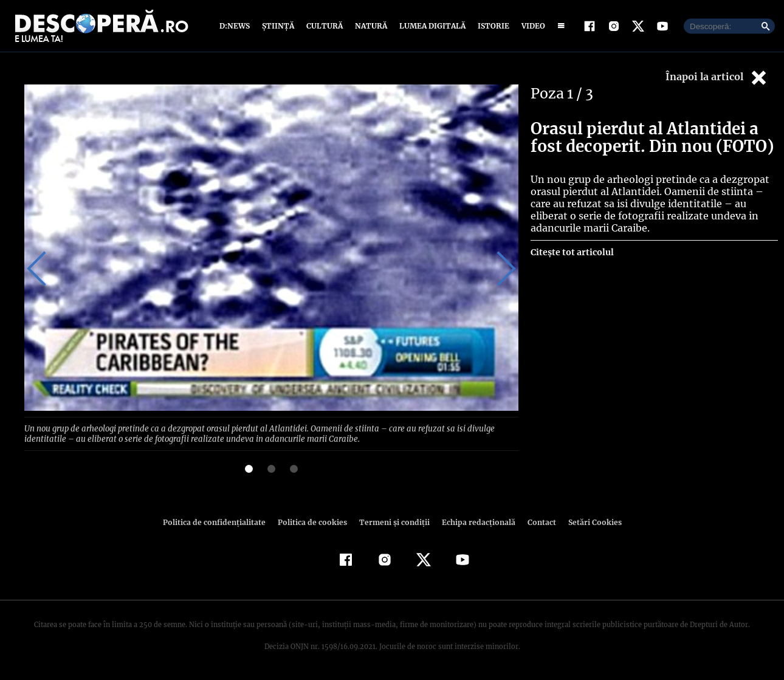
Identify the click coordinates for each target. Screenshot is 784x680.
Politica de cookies (314, 521)
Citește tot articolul (572, 252)
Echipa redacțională (475, 521)
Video (531, 26)
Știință (279, 26)
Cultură (324, 26)
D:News (236, 26)
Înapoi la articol (717, 77)
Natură (370, 26)
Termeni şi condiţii (393, 521)
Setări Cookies (588, 521)
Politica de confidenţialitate (219, 521)
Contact (537, 521)
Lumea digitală (430, 26)
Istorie (491, 26)
